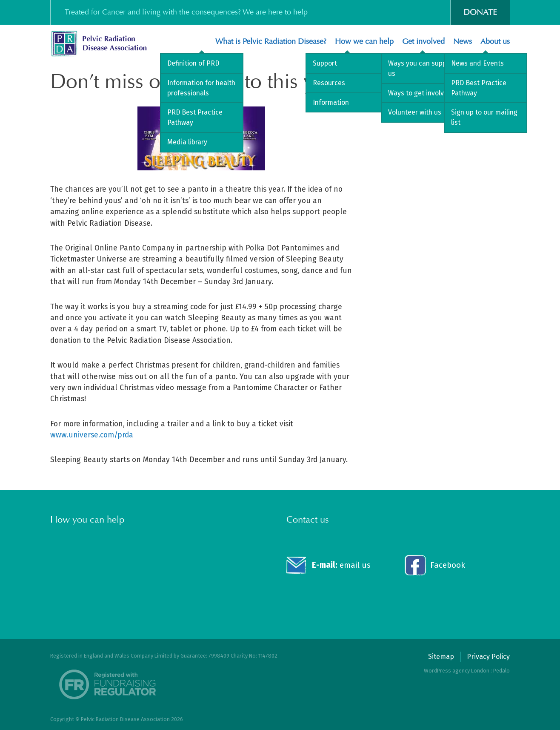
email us (341, 565)
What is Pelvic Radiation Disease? (271, 42)
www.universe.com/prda (92, 435)
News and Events (477, 63)
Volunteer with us (415, 112)
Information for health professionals (201, 88)
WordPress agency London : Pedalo (467, 671)
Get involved (423, 42)
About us (495, 42)
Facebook (448, 565)
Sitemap (441, 657)
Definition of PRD (193, 63)
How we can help (364, 42)
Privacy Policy (488, 657)
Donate (480, 12)
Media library (187, 142)
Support (325, 63)
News (463, 42)
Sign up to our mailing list (484, 117)
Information (331, 102)
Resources (329, 83)
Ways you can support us (422, 68)
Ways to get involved (420, 93)
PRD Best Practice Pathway (195, 117)
